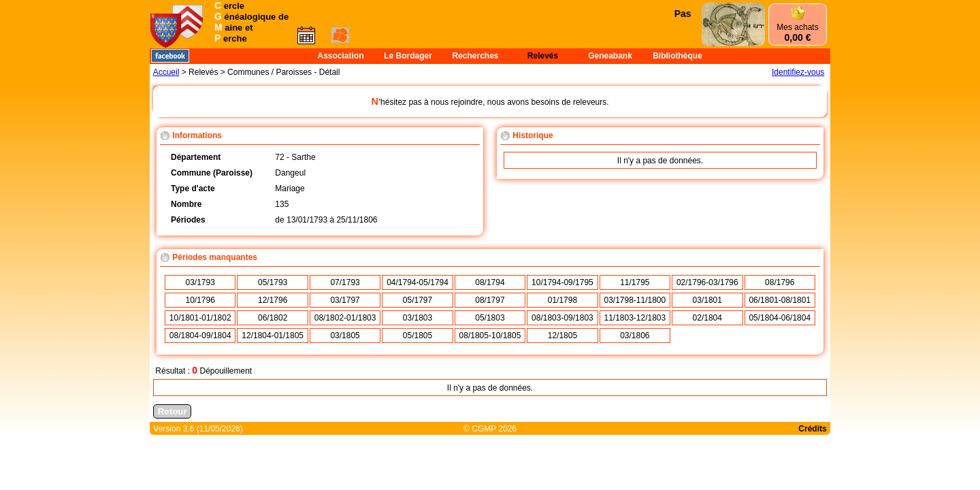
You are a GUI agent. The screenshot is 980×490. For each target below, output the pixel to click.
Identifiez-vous (798, 72)
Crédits (812, 429)
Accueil (166, 72)
